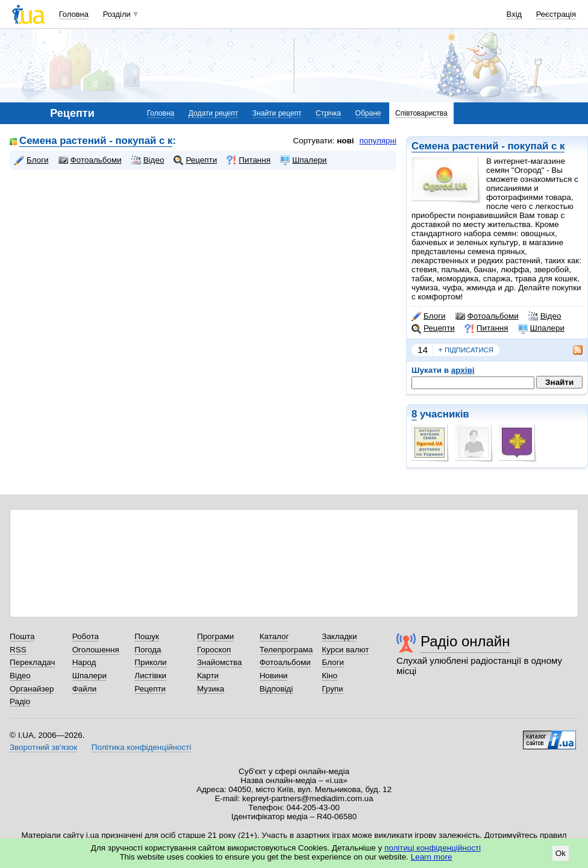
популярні (378, 141)
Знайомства (220, 662)
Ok (561, 853)
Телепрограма (286, 650)
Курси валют (345, 650)
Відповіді (277, 689)
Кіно (330, 676)
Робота (86, 636)
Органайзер (32, 689)
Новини (274, 676)
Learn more (432, 857)
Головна (74, 14)
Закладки (339, 636)
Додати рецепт (213, 113)
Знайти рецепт (277, 113)
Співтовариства (421, 113)
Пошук (147, 636)
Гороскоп (214, 650)
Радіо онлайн (465, 641)
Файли (85, 689)
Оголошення (96, 650)
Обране (368, 113)
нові (345, 141)
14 (423, 350)
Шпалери (541, 328)
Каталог (274, 636)
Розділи (117, 14)
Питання (486, 328)
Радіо (20, 701)
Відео (545, 316)
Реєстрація (556, 14)
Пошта (22, 636)
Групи (332, 689)
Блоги (429, 316)
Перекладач (32, 662)
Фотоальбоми (487, 316)
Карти (208, 676)
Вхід (514, 14)
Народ (84, 662)
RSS (18, 650)
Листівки (150, 676)
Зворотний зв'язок (43, 747)
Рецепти (433, 328)
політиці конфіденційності (433, 848)
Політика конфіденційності (141, 747)
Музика (211, 689)
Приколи (150, 662)
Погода (148, 650)
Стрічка (328, 113)
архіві (463, 370)
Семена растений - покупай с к (488, 146)
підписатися (466, 350)
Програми (215, 636)
